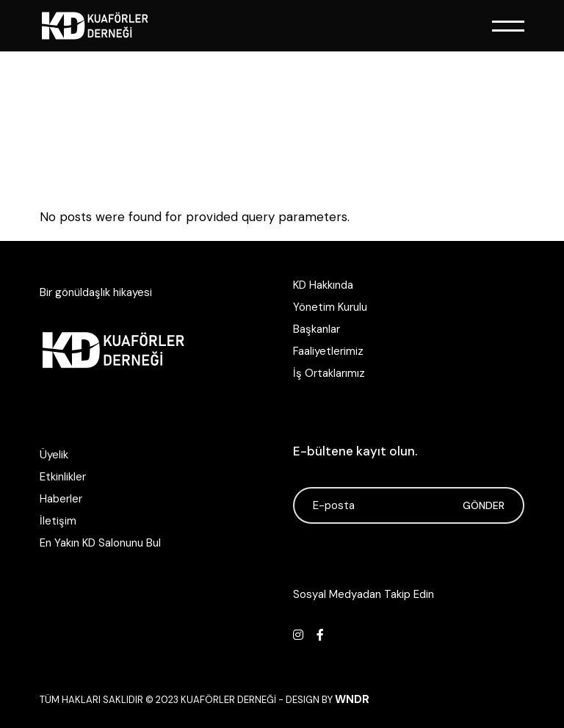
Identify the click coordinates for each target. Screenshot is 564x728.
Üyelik (54, 455)
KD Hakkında (323, 285)
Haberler (61, 499)
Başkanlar (317, 329)
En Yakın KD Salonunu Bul (100, 543)
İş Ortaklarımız (329, 373)
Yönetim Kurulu (330, 307)
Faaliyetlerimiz (328, 351)
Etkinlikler (63, 477)
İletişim (58, 521)
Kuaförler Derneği (228, 700)
